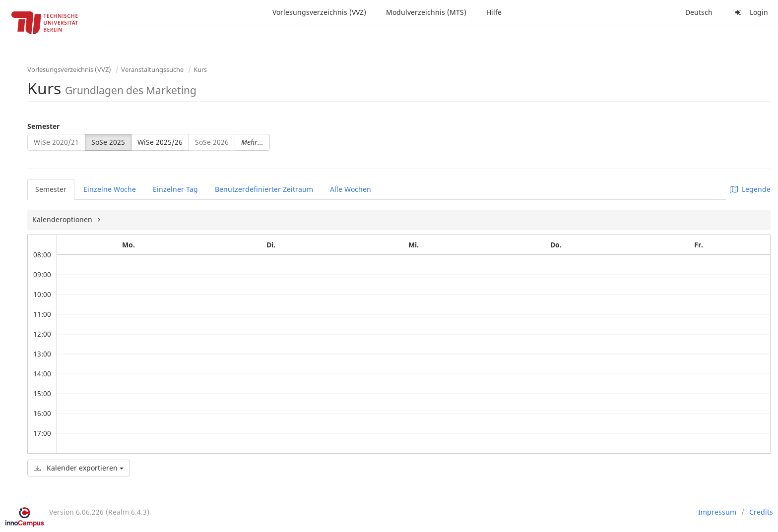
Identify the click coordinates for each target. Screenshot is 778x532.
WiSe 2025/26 (160, 142)
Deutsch (699, 12)
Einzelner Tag (175, 189)
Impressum (717, 512)
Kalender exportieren (79, 468)
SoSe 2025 (108, 142)
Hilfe (494, 12)
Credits (761, 512)
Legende (750, 189)
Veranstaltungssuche (152, 69)
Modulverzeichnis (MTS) (426, 12)
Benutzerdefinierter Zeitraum (264, 189)
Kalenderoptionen (63, 219)
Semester (43, 126)
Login (750, 12)
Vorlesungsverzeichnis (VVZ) (319, 12)
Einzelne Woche (110, 189)
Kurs (200, 69)
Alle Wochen (351, 189)
